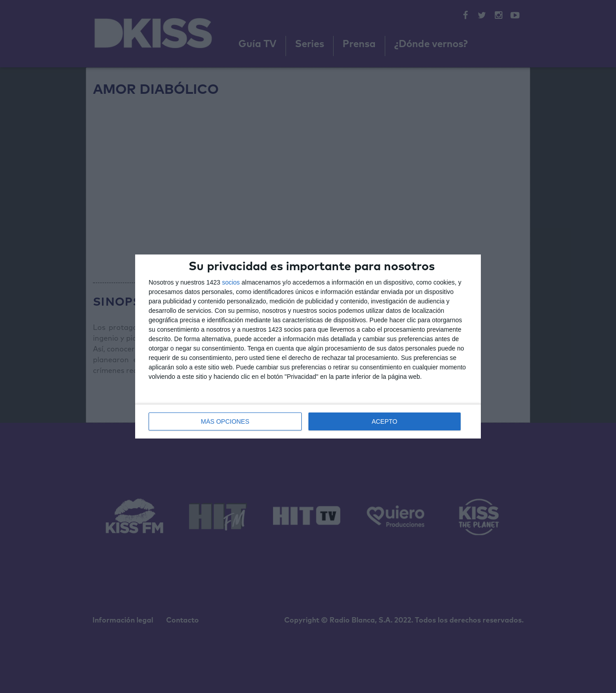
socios (231, 282)
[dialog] (308, 346)
